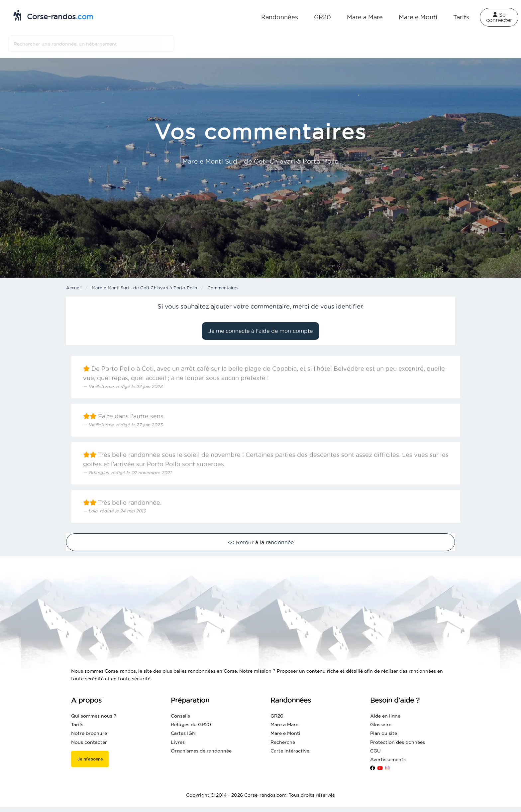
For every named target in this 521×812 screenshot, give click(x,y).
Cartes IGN (183, 733)
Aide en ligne (385, 716)
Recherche (283, 742)
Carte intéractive (290, 751)
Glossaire (381, 725)
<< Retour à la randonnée (261, 542)
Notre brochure (89, 733)
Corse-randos (53, 15)
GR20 (322, 17)
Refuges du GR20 (191, 725)
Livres (178, 742)
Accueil (74, 288)
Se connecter (499, 17)
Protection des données (398, 742)
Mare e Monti (418, 17)
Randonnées (280, 17)
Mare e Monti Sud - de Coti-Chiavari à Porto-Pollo (144, 288)
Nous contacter (89, 742)
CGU (375, 751)
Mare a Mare (365, 17)
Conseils (180, 716)
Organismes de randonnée (201, 751)
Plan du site (384, 733)
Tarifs (461, 17)
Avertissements (388, 759)
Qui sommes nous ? (94, 716)
